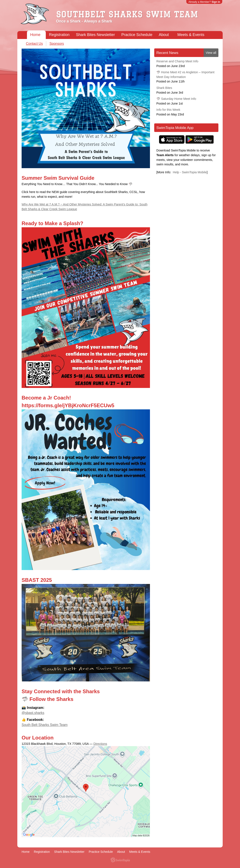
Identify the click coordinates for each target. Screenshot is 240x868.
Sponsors (57, 44)
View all (211, 53)
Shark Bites (164, 88)
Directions (100, 744)
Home (35, 35)
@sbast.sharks (33, 713)
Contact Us (34, 44)
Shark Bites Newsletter (95, 35)
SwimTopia (120, 860)
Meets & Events (191, 35)
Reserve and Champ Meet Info (177, 61)
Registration (59, 35)
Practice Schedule (137, 35)
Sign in (216, 2)
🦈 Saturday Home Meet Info (176, 99)
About (164, 35)
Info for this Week (168, 110)
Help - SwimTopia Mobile (190, 172)
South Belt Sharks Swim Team (45, 725)
